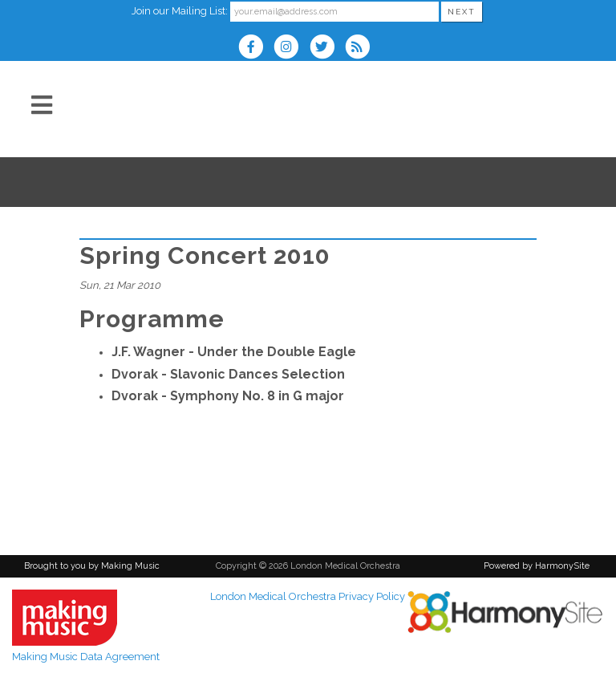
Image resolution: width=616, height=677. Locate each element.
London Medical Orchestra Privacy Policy (308, 596)
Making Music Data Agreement (86, 657)
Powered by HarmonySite (537, 566)
